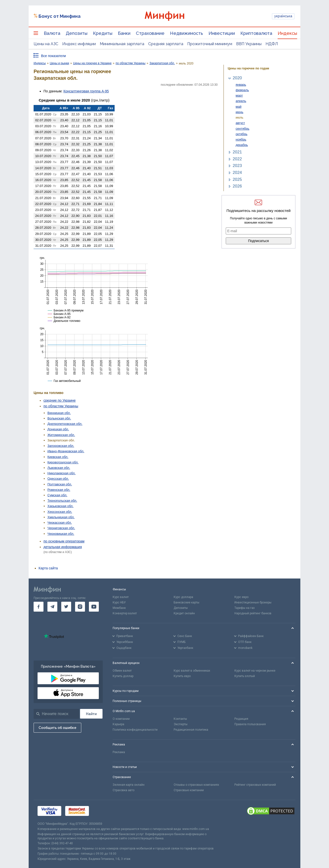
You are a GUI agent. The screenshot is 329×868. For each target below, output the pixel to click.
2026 (237, 186)
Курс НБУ (119, 602)
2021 (237, 152)
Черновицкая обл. (61, 534)
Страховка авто (123, 790)
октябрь (242, 134)
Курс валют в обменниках (192, 671)
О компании (121, 719)
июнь (239, 112)
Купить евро (182, 676)
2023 (237, 166)
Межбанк (119, 608)
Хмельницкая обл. (61, 517)
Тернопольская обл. (62, 501)
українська (283, 16)
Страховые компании (189, 790)
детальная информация (63, 547)
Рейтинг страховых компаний (255, 785)
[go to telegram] (52, 607)
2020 (237, 78)
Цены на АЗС (46, 44)
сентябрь (242, 129)
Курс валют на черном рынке (255, 671)
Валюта (52, 33)
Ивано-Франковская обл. (66, 451)
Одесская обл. (58, 479)
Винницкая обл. (59, 413)
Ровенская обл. (59, 490)
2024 (237, 173)
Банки (124, 33)
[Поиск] (91, 714)
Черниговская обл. (61, 528)
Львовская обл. (59, 468)
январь (241, 85)
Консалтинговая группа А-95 (86, 91)
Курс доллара (183, 597)
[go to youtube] (94, 607)
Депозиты (77, 33)
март (239, 95)
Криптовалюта (256, 33)
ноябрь (241, 139)
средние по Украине (60, 400)
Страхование (150, 33)
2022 (237, 159)
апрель (241, 101)
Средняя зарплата (166, 44)
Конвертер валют (125, 613)
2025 (237, 179)
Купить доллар (123, 676)
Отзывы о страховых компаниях (196, 785)
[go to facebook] (39, 607)
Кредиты (103, 33)
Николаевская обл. (62, 473)
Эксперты (181, 724)
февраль (242, 90)
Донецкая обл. (58, 429)
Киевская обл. (58, 457)
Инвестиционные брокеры (253, 602)
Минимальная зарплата (122, 44)
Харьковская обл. (61, 506)
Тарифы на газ (245, 608)
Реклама (119, 752)
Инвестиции (222, 33)
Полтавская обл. (60, 484)
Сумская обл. (57, 495)
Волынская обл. (59, 418)
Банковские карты (186, 602)
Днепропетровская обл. (65, 424)
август (240, 123)
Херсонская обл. (60, 512)
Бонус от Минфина (60, 16)
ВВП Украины (249, 44)
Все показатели (53, 56)
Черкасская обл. (60, 523)
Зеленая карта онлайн (129, 785)
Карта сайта (48, 568)
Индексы (287, 33)
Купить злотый (245, 676)
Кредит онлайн (184, 613)
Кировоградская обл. (63, 462)
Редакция (241, 719)
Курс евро (241, 597)
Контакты (180, 719)
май (238, 107)
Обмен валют (122, 671)
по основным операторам (64, 541)
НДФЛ (272, 44)
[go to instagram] (80, 607)
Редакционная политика (191, 730)
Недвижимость (186, 33)
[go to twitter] (66, 607)
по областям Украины (61, 406)
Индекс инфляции (79, 44)
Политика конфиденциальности (135, 730)
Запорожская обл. (61, 446)
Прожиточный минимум (210, 44)
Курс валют (121, 597)
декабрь (242, 145)
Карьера (118, 724)
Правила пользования (250, 724)
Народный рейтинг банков (253, 613)
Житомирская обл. (61, 435)
